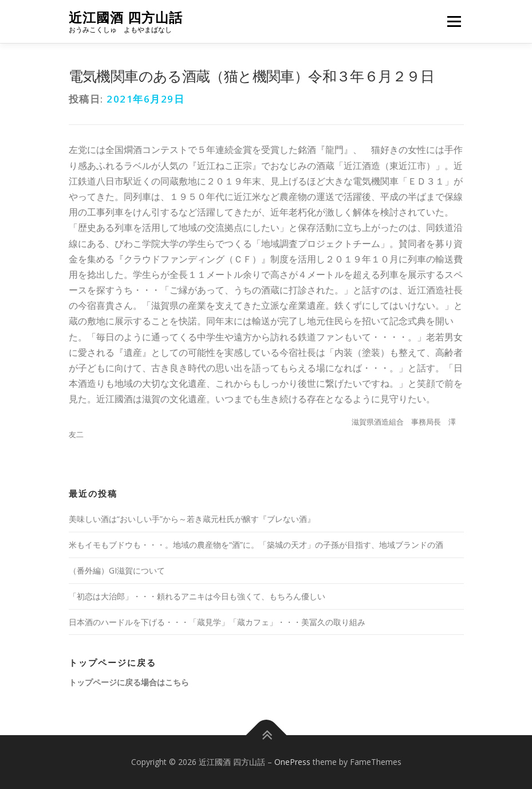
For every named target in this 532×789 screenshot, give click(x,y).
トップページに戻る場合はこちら (129, 682)
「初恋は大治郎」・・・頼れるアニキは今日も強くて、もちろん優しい (197, 596)
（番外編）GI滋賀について (117, 570)
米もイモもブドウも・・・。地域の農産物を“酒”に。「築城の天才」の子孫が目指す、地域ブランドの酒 (256, 545)
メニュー (454, 21)
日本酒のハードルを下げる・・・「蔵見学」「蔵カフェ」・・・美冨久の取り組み (217, 622)
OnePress (292, 762)
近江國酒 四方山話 (126, 17)
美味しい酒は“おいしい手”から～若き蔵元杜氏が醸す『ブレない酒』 (192, 519)
